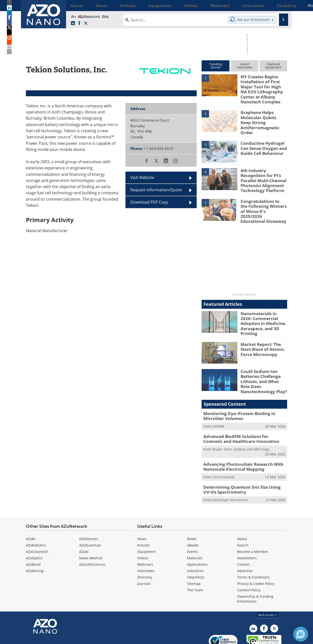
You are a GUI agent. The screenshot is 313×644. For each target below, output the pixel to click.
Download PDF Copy (149, 202)
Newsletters (247, 534)
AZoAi (84, 527)
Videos (143, 534)
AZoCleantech (37, 527)
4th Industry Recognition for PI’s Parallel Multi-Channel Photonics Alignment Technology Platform (264, 173)
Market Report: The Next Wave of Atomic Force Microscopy (264, 332)
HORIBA (218, 406)
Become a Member (253, 527)
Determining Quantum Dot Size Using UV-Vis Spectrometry (244, 466)
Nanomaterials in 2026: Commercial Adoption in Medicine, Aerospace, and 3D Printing (263, 307)
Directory (145, 553)
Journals (144, 559)
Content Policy (249, 566)
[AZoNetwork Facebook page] (79, 23)
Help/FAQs (196, 553)
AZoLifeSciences (92, 540)
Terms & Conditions (253, 553)
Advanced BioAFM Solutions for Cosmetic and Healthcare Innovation (241, 418)
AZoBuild (33, 540)
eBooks (193, 521)
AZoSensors (89, 514)
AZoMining (35, 546)
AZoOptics (34, 534)
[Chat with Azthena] (301, 634)
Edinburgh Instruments (230, 475)
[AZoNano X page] (86, 23)
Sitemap (194, 559)
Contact (243, 540)
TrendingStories (216, 66)
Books (192, 514)
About (242, 514)
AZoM (31, 514)
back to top (268, 590)
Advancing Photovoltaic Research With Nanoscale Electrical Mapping (239, 444)
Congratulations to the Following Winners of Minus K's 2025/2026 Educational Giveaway (262, 198)
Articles (143, 521)
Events (192, 527)
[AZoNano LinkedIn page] (73, 23)
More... (281, 5)
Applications (197, 540)
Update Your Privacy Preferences (63, 638)
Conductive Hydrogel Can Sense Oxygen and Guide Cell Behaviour (261, 141)
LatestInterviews (244, 66)
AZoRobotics (36, 521)
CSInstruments (224, 454)
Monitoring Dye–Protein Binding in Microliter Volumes (236, 396)
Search (243, 521)
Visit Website (142, 177)
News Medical (91, 534)
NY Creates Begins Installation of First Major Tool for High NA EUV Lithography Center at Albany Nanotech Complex (263, 88)
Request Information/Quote (156, 190)
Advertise (245, 546)
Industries (195, 546)
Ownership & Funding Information (255, 574)
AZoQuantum (90, 521)
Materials (195, 534)
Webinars (145, 540)
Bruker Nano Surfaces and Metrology (241, 427)
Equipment (146, 527)
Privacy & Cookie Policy (256, 559)
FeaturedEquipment (273, 66)
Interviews (146, 546)
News (142, 514)
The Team (195, 566)
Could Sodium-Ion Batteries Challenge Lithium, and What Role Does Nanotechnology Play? (263, 363)
